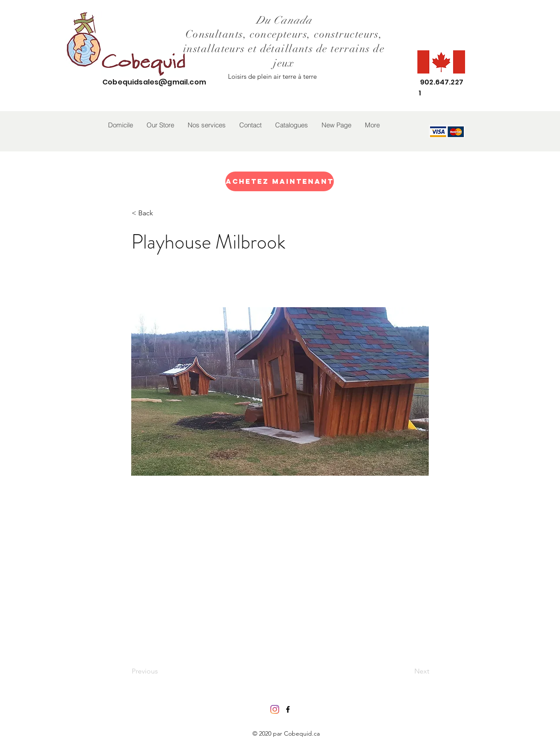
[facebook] (288, 709)
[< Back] (161, 213)
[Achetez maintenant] (280, 181)
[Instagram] (275, 709)
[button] (160, 125)
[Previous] (161, 671)
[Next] (407, 671)
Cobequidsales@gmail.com (154, 82)
